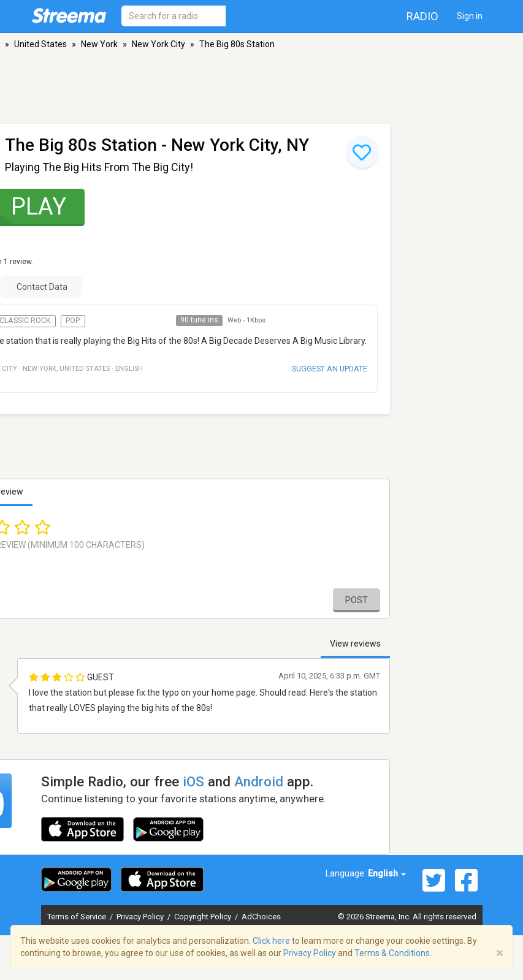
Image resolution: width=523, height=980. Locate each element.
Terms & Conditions (392, 953)
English (387, 873)
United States (40, 44)
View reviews (355, 644)
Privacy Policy (141, 917)
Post (357, 600)
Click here (271, 941)
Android (259, 781)
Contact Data (42, 287)
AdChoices (261, 917)
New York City (158, 44)
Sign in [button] (470, 16)
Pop (73, 321)
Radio (422, 16)
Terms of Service (78, 917)
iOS (193, 781)
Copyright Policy (204, 917)
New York (99, 44)
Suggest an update (330, 369)
